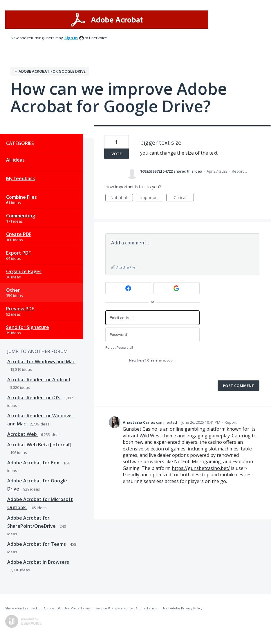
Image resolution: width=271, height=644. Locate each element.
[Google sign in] (177, 288)
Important (152, 198)
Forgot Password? (119, 348)
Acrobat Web (23, 434)
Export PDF (18, 253)
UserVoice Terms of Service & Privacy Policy (98, 608)
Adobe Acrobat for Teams (37, 544)
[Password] (152, 335)
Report (231, 422)
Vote (116, 154)
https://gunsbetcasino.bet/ (201, 468)
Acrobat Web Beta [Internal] (39, 445)
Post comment (239, 386)
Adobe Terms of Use (151, 608)
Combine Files (21, 197)
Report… (239, 171)
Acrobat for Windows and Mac (41, 362)
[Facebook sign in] (128, 288)
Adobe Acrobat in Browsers (38, 562)
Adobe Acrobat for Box (34, 463)
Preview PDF (20, 309)
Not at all (122, 198)
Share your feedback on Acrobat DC (33, 608)
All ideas (15, 160)
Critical (184, 198)
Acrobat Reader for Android (39, 380)
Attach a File (126, 267)
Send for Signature (28, 327)
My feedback (21, 178)
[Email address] (152, 318)
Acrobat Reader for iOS (34, 398)
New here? (152, 361)
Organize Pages (24, 271)
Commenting (21, 216)
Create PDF (19, 234)
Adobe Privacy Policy (186, 608)
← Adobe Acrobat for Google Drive (50, 71)
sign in (71, 38)
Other (13, 290)
